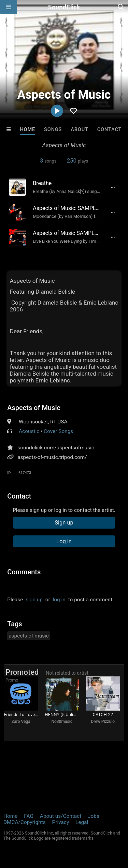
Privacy (60, 822)
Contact (110, 130)
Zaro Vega (21, 722)
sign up (34, 600)
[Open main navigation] (9, 7)
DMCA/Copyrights (25, 822)
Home (27, 130)
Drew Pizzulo (103, 722)
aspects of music (29, 636)
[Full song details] (113, 187)
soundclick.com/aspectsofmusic (56, 448)
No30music (62, 722)
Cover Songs (58, 431)
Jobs (94, 816)
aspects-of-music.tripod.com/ (52, 457)
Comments (24, 572)
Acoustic (29, 431)
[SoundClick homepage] (64, 7)
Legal (82, 822)
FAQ (29, 816)
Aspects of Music (34, 408)
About (80, 130)
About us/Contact (61, 816)
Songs (53, 130)
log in (59, 600)
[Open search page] (121, 7)
